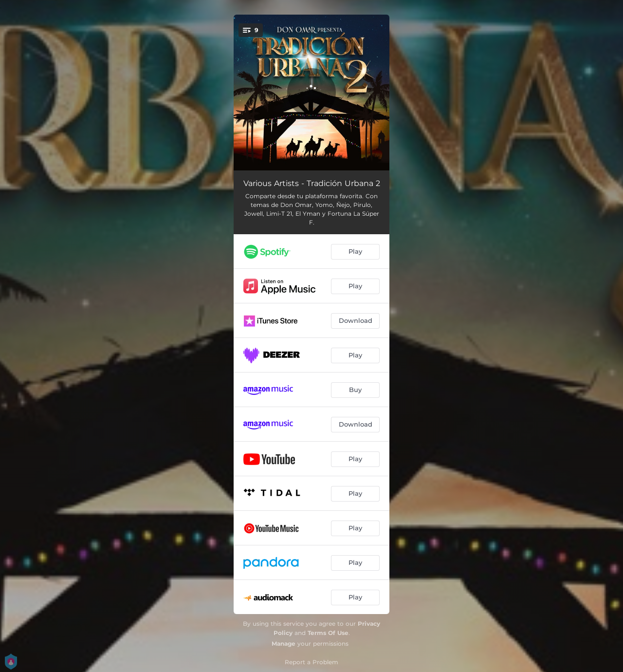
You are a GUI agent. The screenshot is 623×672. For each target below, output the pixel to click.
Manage (284, 644)
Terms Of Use (328, 633)
